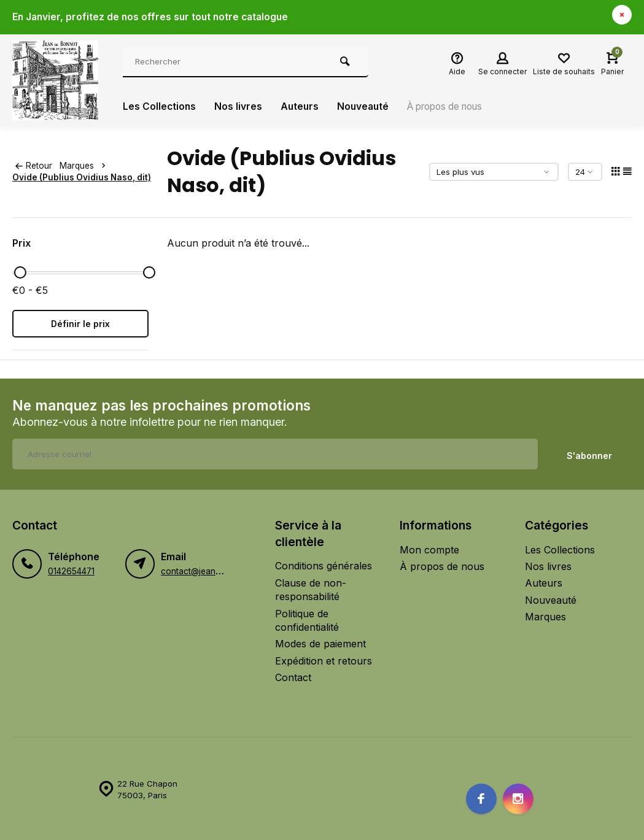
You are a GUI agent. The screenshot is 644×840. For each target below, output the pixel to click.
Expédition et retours (324, 659)
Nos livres (239, 107)
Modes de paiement (320, 642)
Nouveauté (366, 107)
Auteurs (301, 107)
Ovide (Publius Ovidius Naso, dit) (82, 177)
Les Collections (160, 107)
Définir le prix (80, 324)
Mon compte (429, 548)
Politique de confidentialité (307, 618)
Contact (293, 676)
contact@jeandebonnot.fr (211, 569)
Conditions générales (324, 564)
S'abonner (589, 454)
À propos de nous (454, 107)
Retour (34, 166)
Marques (87, 166)
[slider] (20, 272)
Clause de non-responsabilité (311, 588)
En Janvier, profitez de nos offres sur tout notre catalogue (153, 17)
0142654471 (71, 569)
